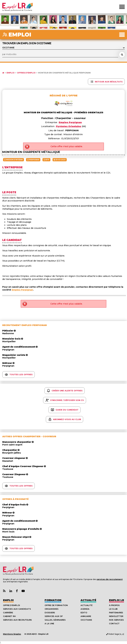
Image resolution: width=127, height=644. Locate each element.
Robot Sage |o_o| (115, 634)
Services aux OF (54, 616)
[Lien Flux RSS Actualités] (4, 591)
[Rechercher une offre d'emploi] (122, 55)
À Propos (114, 605)
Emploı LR (116, 600)
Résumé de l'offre (64, 96)
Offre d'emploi (11, 605)
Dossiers (50, 613)
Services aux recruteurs (17, 620)
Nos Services (116, 620)
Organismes (51, 609)
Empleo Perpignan (22, 290)
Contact (114, 623)
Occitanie (86, 620)
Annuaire (86, 616)
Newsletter (116, 616)
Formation (53, 600)
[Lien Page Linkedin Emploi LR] (11, 591)
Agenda (85, 609)
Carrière (8, 613)
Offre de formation (56, 605)
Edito (84, 613)
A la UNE (49, 623)
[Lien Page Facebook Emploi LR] (17, 591)
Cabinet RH (9, 616)
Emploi (11, 73)
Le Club (113, 609)
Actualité (88, 600)
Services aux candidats (17, 609)
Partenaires (116, 613)
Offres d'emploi (26, 73)
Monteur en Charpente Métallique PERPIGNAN (64, 73)
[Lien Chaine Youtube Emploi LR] (23, 591)
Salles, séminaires (55, 620)
